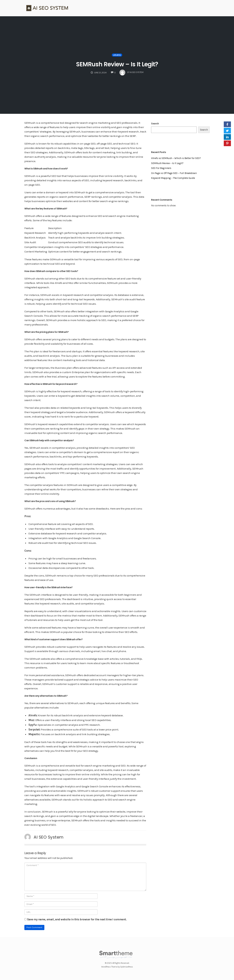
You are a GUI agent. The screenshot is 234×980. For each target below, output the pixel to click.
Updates (117, 55)
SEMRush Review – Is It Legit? (117, 64)
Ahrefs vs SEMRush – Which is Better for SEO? (176, 158)
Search (155, 124)
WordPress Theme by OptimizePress (117, 967)
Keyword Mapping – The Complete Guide (173, 178)
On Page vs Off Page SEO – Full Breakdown (174, 173)
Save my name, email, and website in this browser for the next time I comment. (77, 919)
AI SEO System (49, 837)
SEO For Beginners (161, 168)
